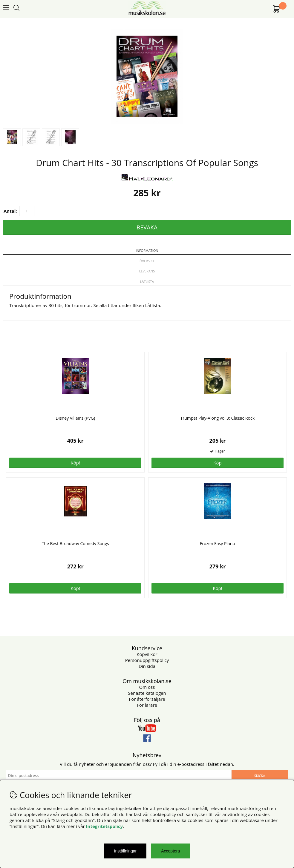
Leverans (147, 271)
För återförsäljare (147, 699)
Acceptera (170, 851)
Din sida (147, 666)
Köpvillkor (147, 654)
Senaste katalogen (147, 693)
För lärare (147, 705)
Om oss (147, 687)
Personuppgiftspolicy (147, 660)
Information (147, 250)
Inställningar (125, 851)
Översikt (147, 261)
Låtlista (147, 282)
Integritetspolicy (105, 826)
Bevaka (147, 227)
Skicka (260, 776)
